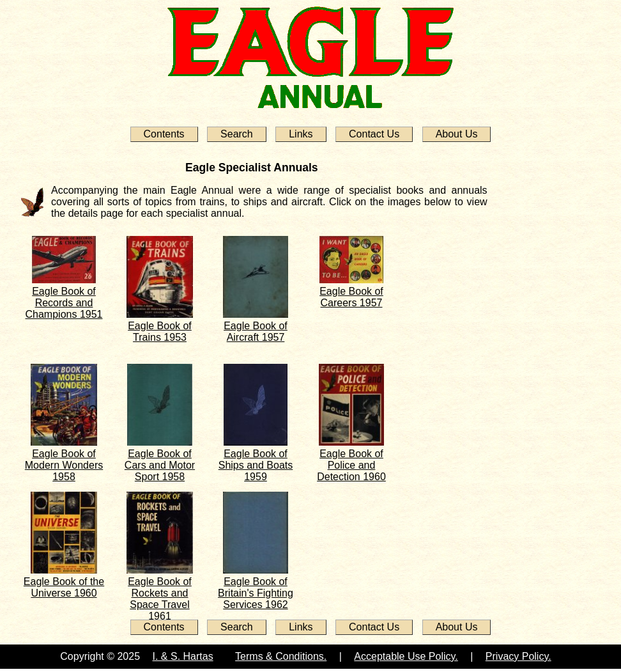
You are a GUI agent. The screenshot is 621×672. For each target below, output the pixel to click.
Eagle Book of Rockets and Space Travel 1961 (160, 599)
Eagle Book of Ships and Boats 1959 (256, 465)
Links (301, 134)
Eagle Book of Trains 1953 (160, 332)
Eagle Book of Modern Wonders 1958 (64, 465)
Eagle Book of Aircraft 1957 (256, 332)
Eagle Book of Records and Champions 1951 (64, 303)
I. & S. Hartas (183, 656)
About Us (457, 134)
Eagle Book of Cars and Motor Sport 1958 (160, 465)
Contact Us (374, 134)
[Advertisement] (539, 347)
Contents (164, 134)
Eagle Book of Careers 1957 (351, 297)
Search (237, 134)
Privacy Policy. (518, 656)
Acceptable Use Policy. (406, 656)
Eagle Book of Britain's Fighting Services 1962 (256, 593)
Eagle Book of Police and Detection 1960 (351, 465)
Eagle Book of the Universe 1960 (64, 587)
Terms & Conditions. (281, 656)
